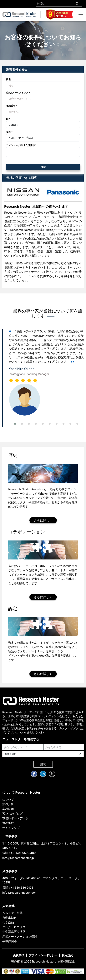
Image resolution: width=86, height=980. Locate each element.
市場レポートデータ (15, 818)
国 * (8, 119)
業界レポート (11, 809)
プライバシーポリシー (43, 955)
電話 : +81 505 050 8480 (19, 853)
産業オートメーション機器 (20, 937)
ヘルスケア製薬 (12, 913)
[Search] (77, 4)
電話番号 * (12, 106)
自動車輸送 (10, 918)
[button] (15, 424)
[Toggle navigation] (81, 15)
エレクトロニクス (14, 927)
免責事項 (19, 955)
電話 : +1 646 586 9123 (18, 888)
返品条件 (8, 823)
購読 (43, 764)
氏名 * (9, 79)
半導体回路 (10, 941)
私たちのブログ (12, 813)
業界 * (9, 132)
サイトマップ (11, 828)
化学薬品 (8, 922)
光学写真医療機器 (14, 932)
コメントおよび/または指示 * (21, 145)
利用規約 (67, 955)
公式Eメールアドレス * (18, 93)
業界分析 (8, 804)
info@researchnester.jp (18, 858)
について (8, 799)
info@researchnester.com (20, 893)
